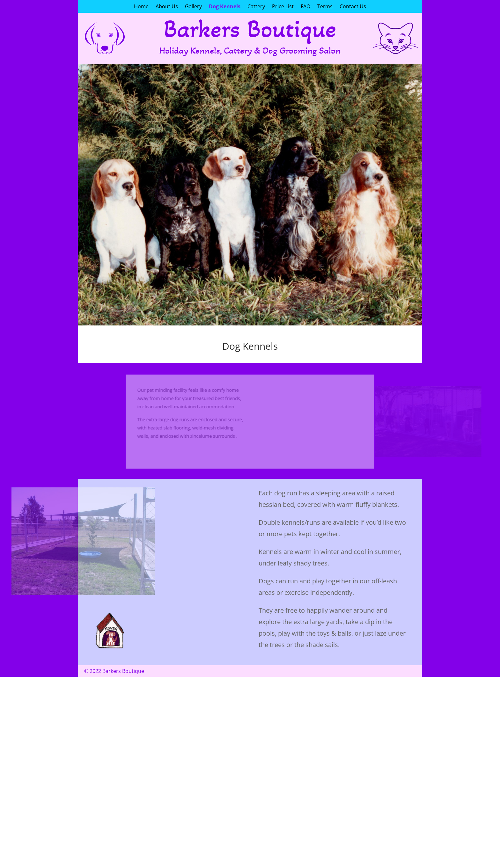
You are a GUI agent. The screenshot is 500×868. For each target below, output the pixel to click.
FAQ (305, 7)
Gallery (193, 7)
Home (141, 7)
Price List (283, 7)
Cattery (256, 7)
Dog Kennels (225, 7)
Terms (325, 7)
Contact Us (353, 7)
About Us (167, 7)
